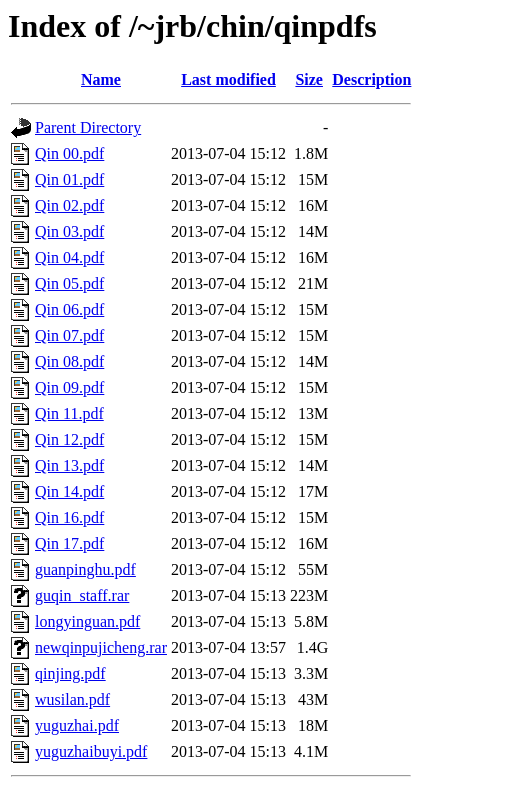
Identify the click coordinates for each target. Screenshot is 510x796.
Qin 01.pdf (69, 179)
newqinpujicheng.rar (101, 647)
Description (371, 79)
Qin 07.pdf (69, 335)
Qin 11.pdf (69, 413)
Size (309, 79)
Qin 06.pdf (69, 309)
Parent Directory (88, 127)
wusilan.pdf (72, 699)
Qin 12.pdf (69, 439)
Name (101, 79)
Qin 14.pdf (69, 491)
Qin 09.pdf (69, 387)
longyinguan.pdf (87, 621)
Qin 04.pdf (69, 257)
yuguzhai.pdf (77, 725)
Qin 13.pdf (69, 465)
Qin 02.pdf (69, 205)
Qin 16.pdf (69, 517)
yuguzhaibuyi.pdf (91, 751)
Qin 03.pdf (69, 231)
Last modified (228, 79)
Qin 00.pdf (69, 153)
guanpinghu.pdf (85, 569)
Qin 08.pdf (69, 361)
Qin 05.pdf (69, 283)
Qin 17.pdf (69, 543)
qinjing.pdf (70, 673)
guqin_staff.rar (82, 595)
